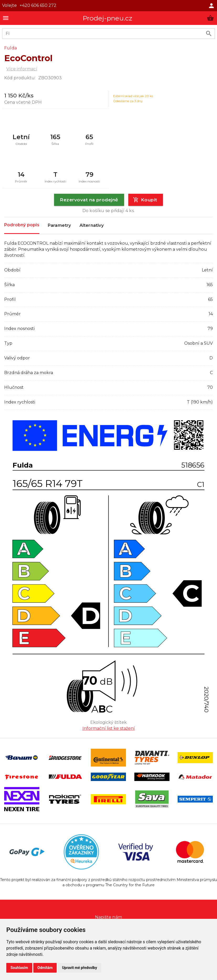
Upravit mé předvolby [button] (79, 968)
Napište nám (108, 917)
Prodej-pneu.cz (108, 18)
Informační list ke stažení (109, 728)
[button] (210, 18)
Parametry (59, 226)
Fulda (10, 48)
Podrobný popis (22, 225)
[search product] (209, 33)
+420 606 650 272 (38, 5)
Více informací (22, 69)
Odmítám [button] (45, 968)
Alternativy (92, 226)
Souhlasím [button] (19, 968)
